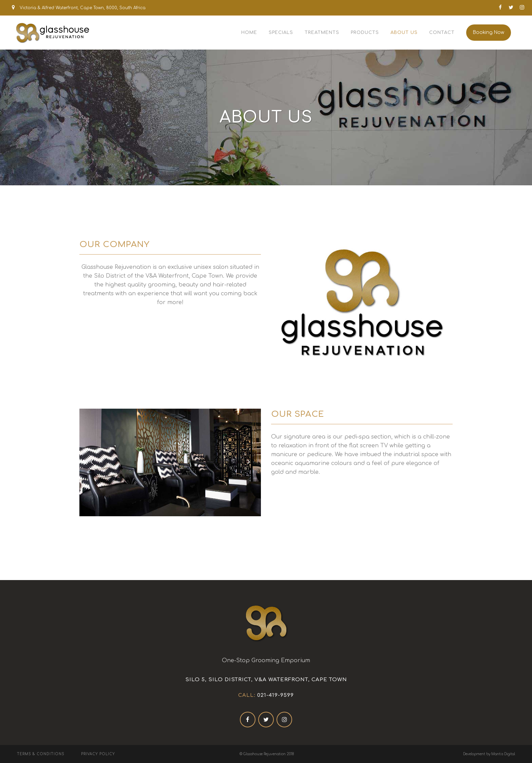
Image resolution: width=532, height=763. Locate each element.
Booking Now (489, 32)
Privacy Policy (98, 754)
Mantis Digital (503, 754)
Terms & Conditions (41, 754)
